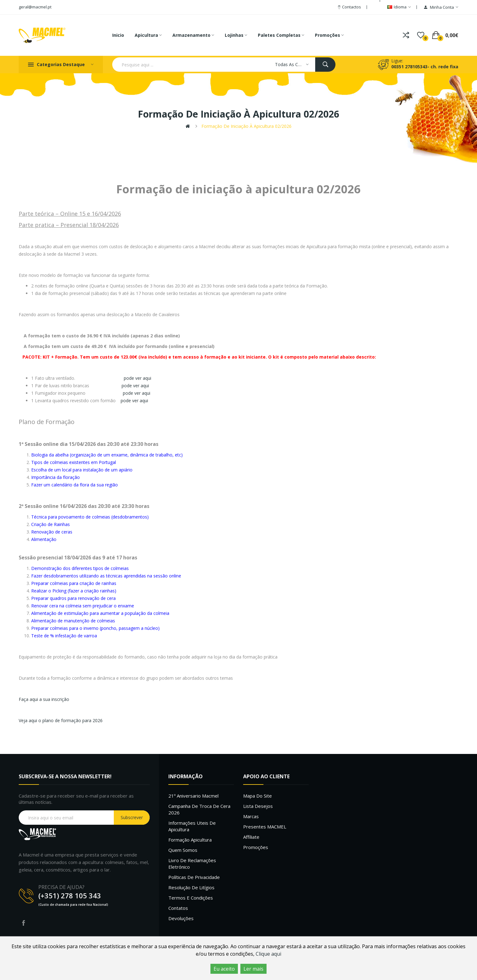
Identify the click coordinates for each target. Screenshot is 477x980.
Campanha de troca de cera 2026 (199, 809)
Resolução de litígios (191, 887)
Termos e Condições (191, 898)
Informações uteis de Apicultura (192, 826)
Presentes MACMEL (265, 827)
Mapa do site (258, 796)
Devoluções (181, 918)
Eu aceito (224, 969)
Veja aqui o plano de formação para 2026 (61, 720)
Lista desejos (258, 806)
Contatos (178, 908)
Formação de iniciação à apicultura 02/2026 (246, 126)
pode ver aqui (137, 378)
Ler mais (253, 969)
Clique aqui (268, 954)
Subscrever (132, 817)
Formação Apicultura (190, 840)
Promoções (256, 847)
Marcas (251, 816)
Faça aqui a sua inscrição (44, 699)
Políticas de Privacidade (194, 877)
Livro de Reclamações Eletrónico (192, 864)
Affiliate (251, 837)
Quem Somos (183, 850)
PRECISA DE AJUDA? (61, 887)
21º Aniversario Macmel (193, 796)
